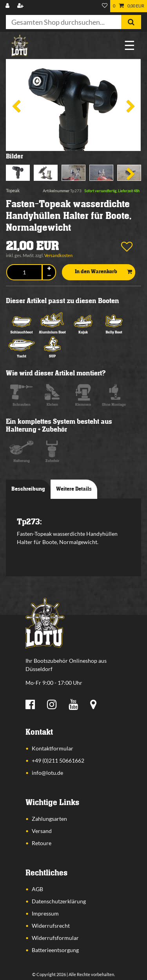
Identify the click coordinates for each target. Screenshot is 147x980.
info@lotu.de (47, 773)
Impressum (45, 913)
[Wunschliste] (105, 6)
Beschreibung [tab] (28, 489)
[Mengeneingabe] (24, 272)
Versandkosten (58, 255)
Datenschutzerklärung (59, 901)
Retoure (42, 843)
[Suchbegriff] (64, 22)
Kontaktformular (53, 748)
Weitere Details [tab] (74, 489)
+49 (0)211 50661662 (58, 760)
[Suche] (131, 22)
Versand (42, 831)
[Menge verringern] (49, 276)
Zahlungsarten (49, 819)
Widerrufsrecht (51, 926)
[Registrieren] (21, 6)
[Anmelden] (8, 6)
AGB (37, 889)
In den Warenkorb (103, 272)
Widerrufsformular (55, 938)
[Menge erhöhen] (49, 269)
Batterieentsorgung (55, 950)
